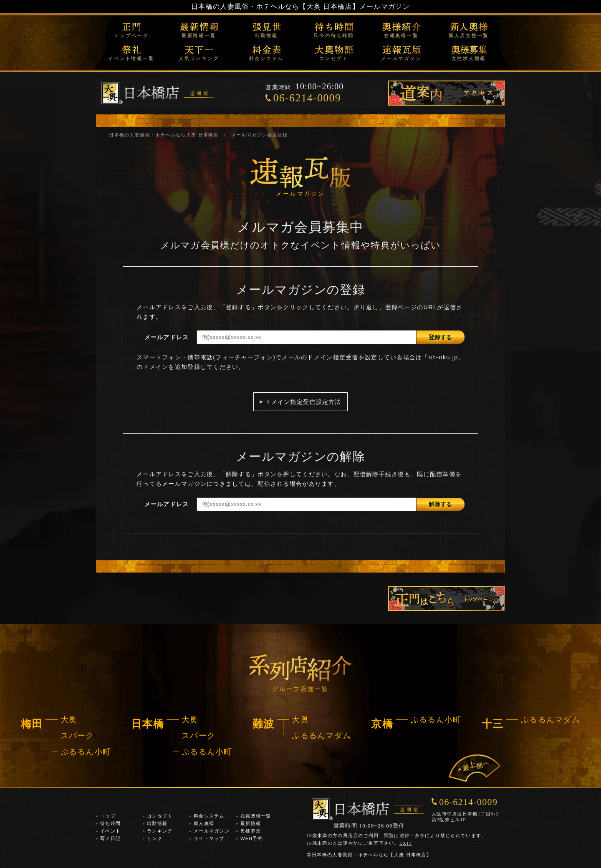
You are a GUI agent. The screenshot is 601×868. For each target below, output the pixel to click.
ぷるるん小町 (86, 752)
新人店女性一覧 (469, 35)
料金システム (266, 58)
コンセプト (334, 58)
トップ (108, 816)
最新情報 (251, 823)
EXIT (406, 843)
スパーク (77, 736)
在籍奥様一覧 (401, 35)
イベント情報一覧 (131, 58)
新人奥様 (204, 823)
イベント (110, 831)
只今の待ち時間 (333, 35)
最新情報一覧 (199, 35)
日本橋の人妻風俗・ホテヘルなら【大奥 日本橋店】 (275, 6)
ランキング (160, 831)
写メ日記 (110, 838)
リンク (155, 838)
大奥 (69, 720)
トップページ (131, 35)
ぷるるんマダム (321, 736)
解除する (440, 504)
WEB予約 (252, 838)
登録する (440, 337)
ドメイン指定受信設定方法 (303, 402)
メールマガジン (401, 58)
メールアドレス (167, 337)
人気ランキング (199, 58)
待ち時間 (110, 823)
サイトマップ (209, 838)
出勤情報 (266, 35)
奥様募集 (251, 831)
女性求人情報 (469, 58)
